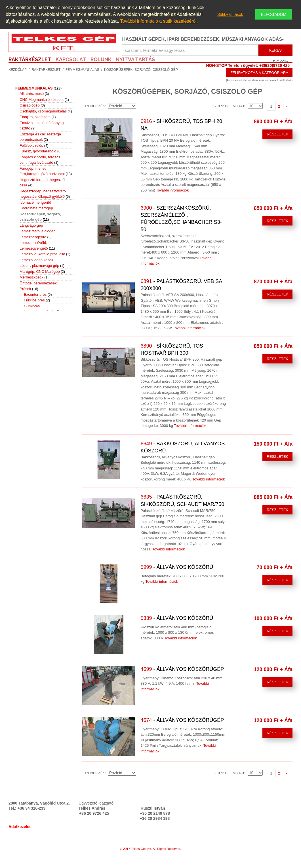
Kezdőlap (18, 70)
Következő (286, 107)
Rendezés (95, 106)
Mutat (238, 106)
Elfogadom (274, 14)
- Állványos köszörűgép (182, 669)
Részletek (277, 134)
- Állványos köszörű (177, 567)
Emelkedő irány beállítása (141, 106)
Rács (160, 106)
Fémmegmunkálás (82, 70)
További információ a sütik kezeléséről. (159, 21)
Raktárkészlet (46, 70)
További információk (172, 190)
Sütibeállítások (230, 14)
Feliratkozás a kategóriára (259, 73)
